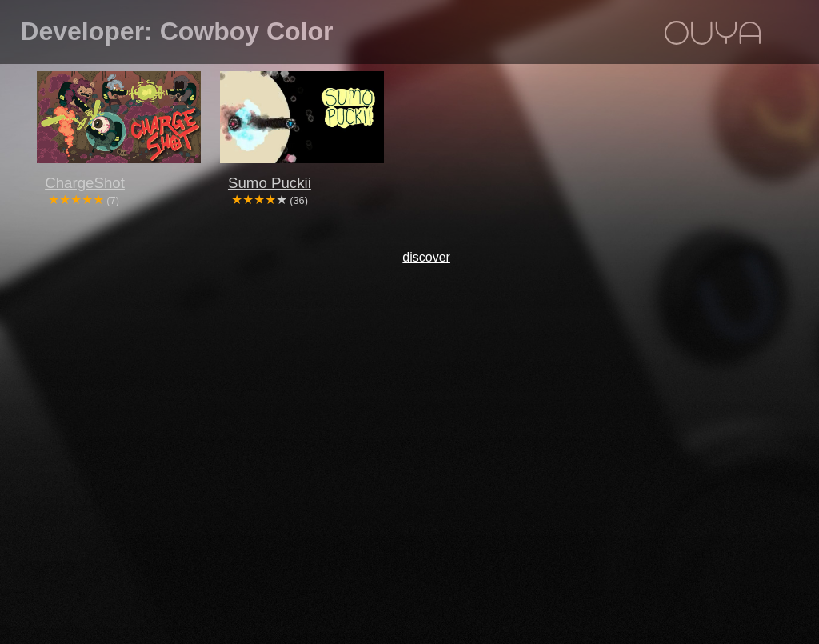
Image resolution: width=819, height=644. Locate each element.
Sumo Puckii (270, 183)
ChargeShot (85, 183)
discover (426, 257)
